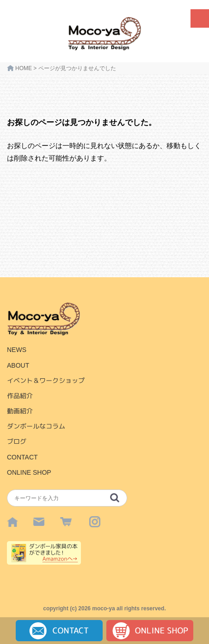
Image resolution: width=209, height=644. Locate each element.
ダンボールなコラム (36, 426)
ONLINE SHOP (29, 472)
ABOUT (18, 365)
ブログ (17, 441)
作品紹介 (20, 396)
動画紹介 (20, 411)
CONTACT (22, 457)
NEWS (17, 350)
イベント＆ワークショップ (46, 381)
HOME (24, 68)
